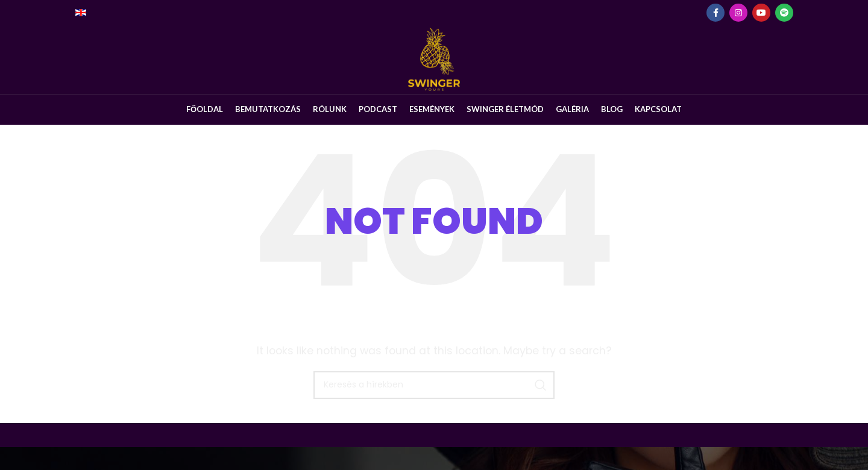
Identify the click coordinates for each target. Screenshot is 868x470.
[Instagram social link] (738, 13)
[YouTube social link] (761, 13)
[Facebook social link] (715, 13)
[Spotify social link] (784, 13)
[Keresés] (434, 408)
